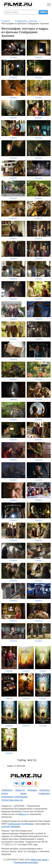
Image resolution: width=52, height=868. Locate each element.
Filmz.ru (22, 814)
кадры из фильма (16, 766)
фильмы (32, 790)
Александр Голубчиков (21, 824)
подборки (44, 794)
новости (20, 790)
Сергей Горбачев (11, 827)
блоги (5, 794)
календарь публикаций (14, 797)
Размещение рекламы (26, 862)
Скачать (13, 57)
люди (23, 794)
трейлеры (7, 790)
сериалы (45, 790)
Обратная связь (39, 860)
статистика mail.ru (12, 800)
